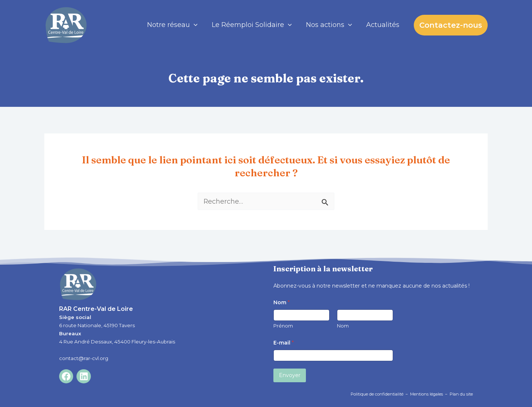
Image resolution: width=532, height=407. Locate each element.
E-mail (284, 343)
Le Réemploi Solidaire (254, 25)
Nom (343, 326)
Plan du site (461, 394)
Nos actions (330, 25)
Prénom (283, 326)
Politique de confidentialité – (380, 394)
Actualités (383, 25)
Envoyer (290, 375)
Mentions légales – (430, 394)
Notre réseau (175, 25)
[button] (451, 25)
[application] (197, 25)
